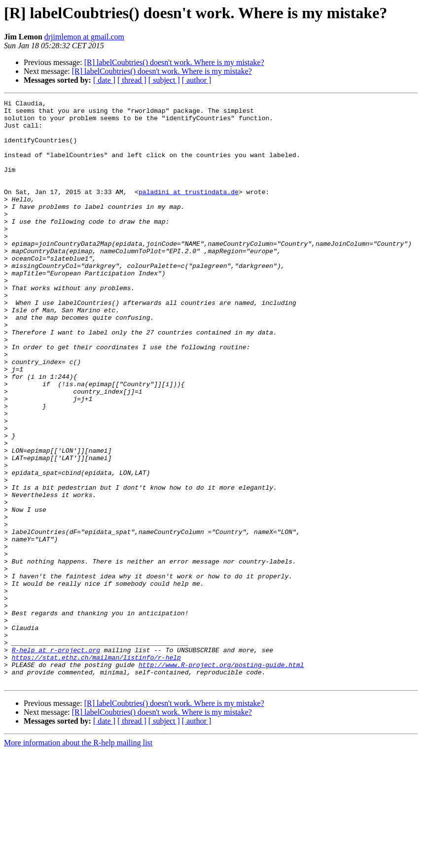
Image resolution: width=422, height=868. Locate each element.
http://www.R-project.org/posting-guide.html (221, 778)
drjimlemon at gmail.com (84, 37)
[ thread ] (132, 80)
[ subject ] (164, 80)
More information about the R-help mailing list (78, 859)
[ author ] (197, 80)
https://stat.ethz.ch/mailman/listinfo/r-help (96, 769)
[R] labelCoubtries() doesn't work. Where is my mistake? (174, 62)
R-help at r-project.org (56, 761)
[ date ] (104, 80)
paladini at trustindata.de (189, 211)
